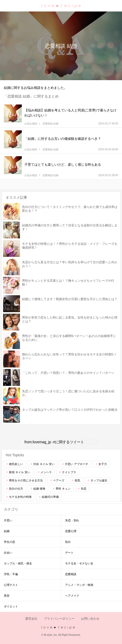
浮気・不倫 (11, 574)
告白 (68, 542)
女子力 (103, 464)
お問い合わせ (90, 619)
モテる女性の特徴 (20, 497)
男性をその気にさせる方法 (26, 480)
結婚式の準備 (50, 497)
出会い (8, 553)
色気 (77, 480)
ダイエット (11, 606)
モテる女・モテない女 (79, 563)
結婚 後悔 (39, 489)
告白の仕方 (16, 489)
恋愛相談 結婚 (51, 124)
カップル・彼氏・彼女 (18, 563)
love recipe (61, 628)
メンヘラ (46, 472)
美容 (7, 596)
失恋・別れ (72, 520)
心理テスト (11, 585)
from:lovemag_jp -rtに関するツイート (54, 442)
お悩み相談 (31, 124)
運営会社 (31, 619)
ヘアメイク (72, 596)
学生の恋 (9, 542)
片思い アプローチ (77, 464)
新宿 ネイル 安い (20, 472)
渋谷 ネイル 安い (44, 464)
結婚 (7, 531)
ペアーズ (59, 480)
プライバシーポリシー (59, 619)
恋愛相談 (71, 574)
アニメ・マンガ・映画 (79, 585)
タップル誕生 (99, 480)
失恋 (84, 489)
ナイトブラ (69, 472)
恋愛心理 (71, 531)
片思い (8, 520)
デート (69, 553)
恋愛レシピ (61, 6)
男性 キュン (63, 489)
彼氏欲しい (16, 464)
